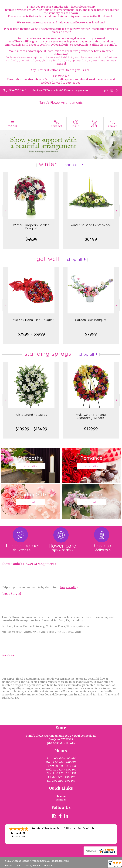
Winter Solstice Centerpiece (91, 225)
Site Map (48, 866)
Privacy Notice (32, 866)
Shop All (72, 165)
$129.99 (91, 429)
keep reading (69, 587)
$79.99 (91, 334)
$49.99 (31, 239)
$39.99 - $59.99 (31, 334)
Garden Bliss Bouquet (91, 320)
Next (117, 211)
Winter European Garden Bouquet (31, 227)
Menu (12, 126)
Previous (5, 211)
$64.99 (91, 239)
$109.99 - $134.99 (31, 429)
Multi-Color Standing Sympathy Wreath (91, 416)
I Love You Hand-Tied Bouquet (31, 320)
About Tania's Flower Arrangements (29, 564)
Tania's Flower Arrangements (61, 103)
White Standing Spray (31, 415)
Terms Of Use (12, 866)
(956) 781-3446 (17, 90)
